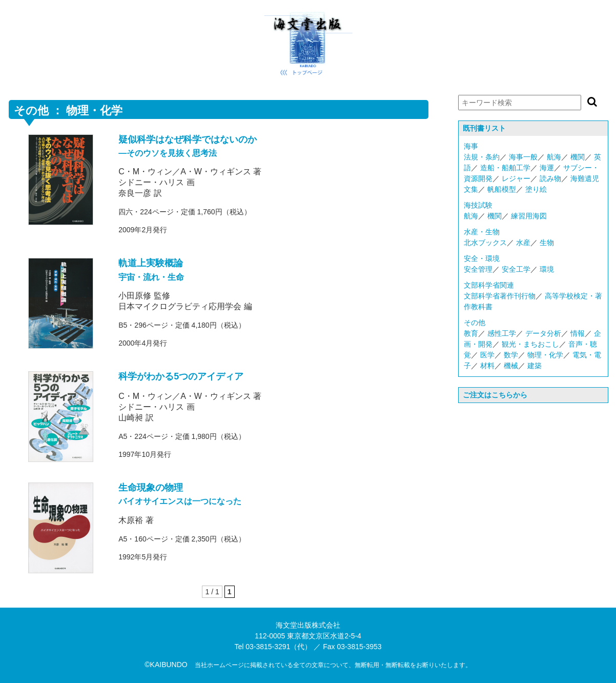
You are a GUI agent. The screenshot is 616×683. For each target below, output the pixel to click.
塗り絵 (536, 189)
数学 (511, 355)
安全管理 (478, 269)
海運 (547, 168)
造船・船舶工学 (505, 168)
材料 (487, 366)
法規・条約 (482, 157)
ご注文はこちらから (495, 395)
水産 (523, 243)
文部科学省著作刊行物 (500, 296)
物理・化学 (545, 355)
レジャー (516, 178)
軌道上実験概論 (151, 263)
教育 (471, 333)
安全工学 (516, 269)
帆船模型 (502, 189)
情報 (578, 333)
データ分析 (543, 333)
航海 (554, 157)
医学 (487, 355)
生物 (547, 243)
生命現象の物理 (151, 488)
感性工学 (502, 333)
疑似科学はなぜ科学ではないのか (188, 139)
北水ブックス (485, 243)
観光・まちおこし (530, 344)
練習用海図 (529, 216)
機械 (511, 366)
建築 (535, 366)
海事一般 (523, 157)
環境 (547, 269)
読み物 (550, 178)
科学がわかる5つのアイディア (181, 376)
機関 (578, 157)
